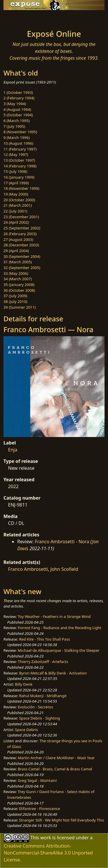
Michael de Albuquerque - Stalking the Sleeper (59, 650)
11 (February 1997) (20, 149)
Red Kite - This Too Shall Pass (44, 639)
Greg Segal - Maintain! (37, 780)
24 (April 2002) (16, 222)
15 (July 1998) (15, 171)
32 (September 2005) (22, 268)
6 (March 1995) (17, 121)
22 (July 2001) (15, 211)
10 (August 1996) (18, 143)
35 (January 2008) (19, 285)
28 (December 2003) (21, 245)
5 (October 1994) (18, 115)
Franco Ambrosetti (28, 569)
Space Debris (26, 730)
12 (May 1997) (16, 154)
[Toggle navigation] (18, 18)
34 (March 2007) (18, 279)
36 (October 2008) (19, 290)
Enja (13, 450)
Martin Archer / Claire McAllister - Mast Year (56, 758)
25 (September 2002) (22, 228)
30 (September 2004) (22, 256)
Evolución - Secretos (35, 707)
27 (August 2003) (18, 239)
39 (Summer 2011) (20, 307)
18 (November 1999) (21, 188)
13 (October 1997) (19, 160)
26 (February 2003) (20, 234)
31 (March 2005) (18, 262)
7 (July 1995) (14, 126)
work (46, 838)
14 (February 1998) (20, 166)
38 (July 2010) (15, 301)
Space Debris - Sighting (39, 718)
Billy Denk (24, 684)
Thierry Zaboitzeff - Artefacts (43, 662)
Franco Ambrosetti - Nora (62, 542)
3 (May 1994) (15, 104)
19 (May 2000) (16, 194)
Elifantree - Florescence (39, 809)
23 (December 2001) (21, 217)
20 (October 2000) (19, 200)
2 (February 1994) (19, 98)
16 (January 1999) (19, 177)
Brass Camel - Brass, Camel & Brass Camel (55, 769)
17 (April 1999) (16, 183)
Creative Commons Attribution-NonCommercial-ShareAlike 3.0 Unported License (48, 853)
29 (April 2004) (16, 251)
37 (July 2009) (15, 296)
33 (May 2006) (16, 273)
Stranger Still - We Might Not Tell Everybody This (61, 820)
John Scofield (64, 569)
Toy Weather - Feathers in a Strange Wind (54, 616)
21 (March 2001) (18, 205)
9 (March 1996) (17, 138)
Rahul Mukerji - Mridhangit (43, 696)
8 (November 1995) (20, 132)
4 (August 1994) (17, 109)
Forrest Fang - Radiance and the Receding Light (60, 628)
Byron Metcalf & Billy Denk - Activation (53, 673)
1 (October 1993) (18, 92)
